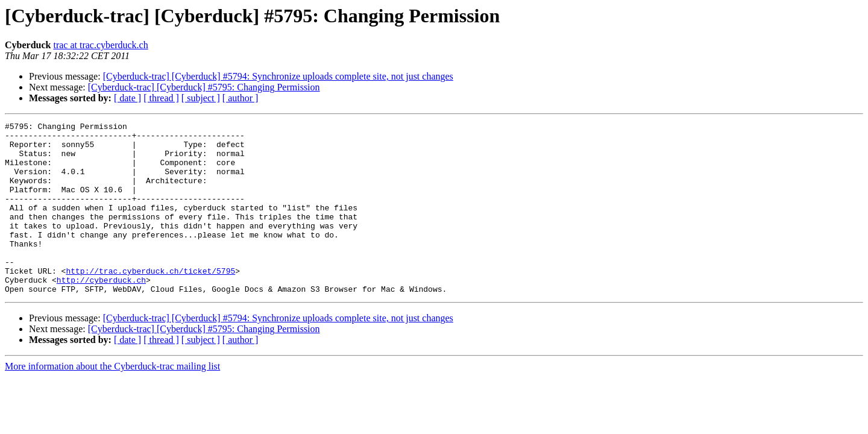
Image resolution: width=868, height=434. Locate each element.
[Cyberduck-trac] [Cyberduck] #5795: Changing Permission (204, 87)
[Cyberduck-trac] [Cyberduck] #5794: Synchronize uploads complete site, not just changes (278, 76)
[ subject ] (201, 98)
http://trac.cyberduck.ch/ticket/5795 (150, 301)
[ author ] (241, 98)
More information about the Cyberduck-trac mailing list (112, 401)
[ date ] (127, 98)
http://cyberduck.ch (101, 312)
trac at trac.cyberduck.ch (100, 45)
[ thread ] (161, 98)
